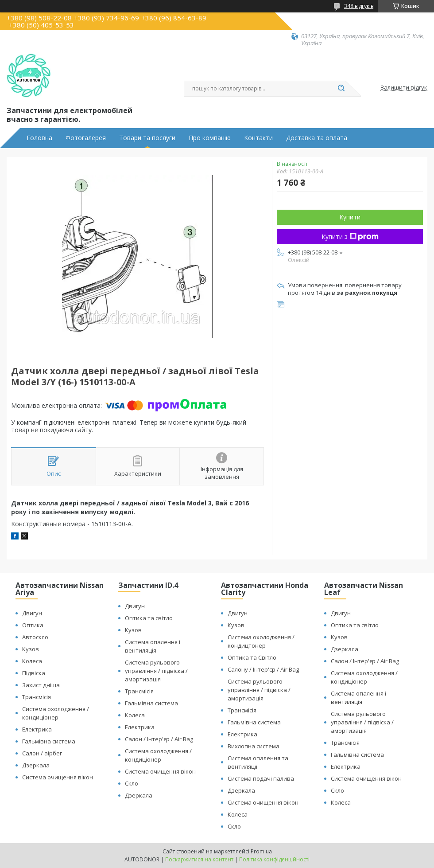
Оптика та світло (149, 618)
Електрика (37, 729)
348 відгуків (359, 6)
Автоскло (35, 637)
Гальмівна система (49, 741)
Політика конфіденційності (274, 859)
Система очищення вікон (58, 777)
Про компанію (210, 138)
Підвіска (34, 673)
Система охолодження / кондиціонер (56, 713)
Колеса (32, 661)
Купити (350, 217)
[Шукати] (341, 89)
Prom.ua (261, 851)
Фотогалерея (86, 138)
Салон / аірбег (42, 753)
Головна (39, 138)
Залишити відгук (404, 88)
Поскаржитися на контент (199, 859)
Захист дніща (41, 685)
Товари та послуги (147, 138)
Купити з (350, 237)
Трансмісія (37, 697)
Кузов (31, 649)
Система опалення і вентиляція (153, 646)
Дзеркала (36, 765)
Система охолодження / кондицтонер (261, 641)
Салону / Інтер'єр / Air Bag (263, 669)
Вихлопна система (254, 746)
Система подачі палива (261, 778)
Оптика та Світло (252, 657)
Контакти (258, 138)
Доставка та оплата (317, 138)
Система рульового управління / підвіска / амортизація (156, 671)
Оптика (33, 625)
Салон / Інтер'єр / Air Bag (159, 739)
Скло (132, 783)
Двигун (32, 613)
